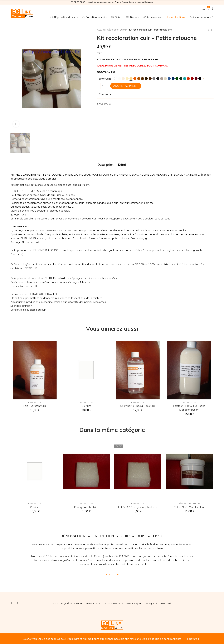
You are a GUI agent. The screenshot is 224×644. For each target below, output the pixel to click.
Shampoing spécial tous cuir (138, 406)
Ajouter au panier (126, 86)
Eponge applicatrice (86, 507)
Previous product (208, 30)
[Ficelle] (165, 79)
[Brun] (146, 79)
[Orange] (135, 79)
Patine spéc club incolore (189, 507)
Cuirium (86, 406)
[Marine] (173, 79)
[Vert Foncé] (181, 79)
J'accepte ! (193, 639)
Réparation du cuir (189, 504)
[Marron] (142, 79)
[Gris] (154, 79)
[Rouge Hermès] (192, 79)
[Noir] (200, 79)
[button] (112, 574)
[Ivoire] (127, 79)
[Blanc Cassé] (120, 79)
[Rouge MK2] (188, 79)
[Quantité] (103, 86)
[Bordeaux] (196, 79)
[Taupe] (162, 79)
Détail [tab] (122, 165)
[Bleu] (169, 79)
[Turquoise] (185, 79)
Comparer (105, 94)
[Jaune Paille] (131, 79)
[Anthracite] (158, 79)
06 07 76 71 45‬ (78, 2)
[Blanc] (116, 79)
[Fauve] (139, 79)
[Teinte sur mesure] (204, 79)
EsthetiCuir (35, 402)
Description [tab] (106, 165)
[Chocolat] (150, 79)
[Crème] (123, 79)
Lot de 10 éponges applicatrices (138, 507)
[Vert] (177, 79)
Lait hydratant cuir (35, 406)
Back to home (212, 30)
